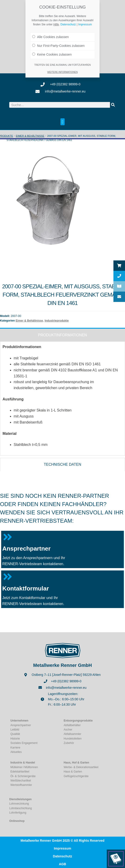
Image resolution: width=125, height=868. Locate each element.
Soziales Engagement (24, 743)
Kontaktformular (26, 588)
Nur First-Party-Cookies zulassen (58, 42)
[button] (62, 122)
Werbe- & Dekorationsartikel (81, 767)
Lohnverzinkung (19, 804)
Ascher (68, 730)
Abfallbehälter (72, 725)
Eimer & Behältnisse (30, 136)
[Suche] (113, 105)
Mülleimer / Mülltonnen (24, 767)
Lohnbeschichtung (20, 808)
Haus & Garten (73, 772)
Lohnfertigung (18, 813)
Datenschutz (62, 856)
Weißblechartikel (21, 781)
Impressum (63, 848)
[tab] (62, 334)
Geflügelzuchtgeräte (76, 776)
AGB (62, 864)
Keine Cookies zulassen (52, 51)
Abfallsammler (72, 734)
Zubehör (69, 743)
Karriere (15, 747)
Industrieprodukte (57, 321)
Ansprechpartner (27, 549)
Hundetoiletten (73, 739)
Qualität (15, 734)
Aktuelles (16, 752)
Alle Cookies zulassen (50, 33)
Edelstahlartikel (20, 772)
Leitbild (15, 730)
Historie (15, 739)
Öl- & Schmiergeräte (23, 776)
